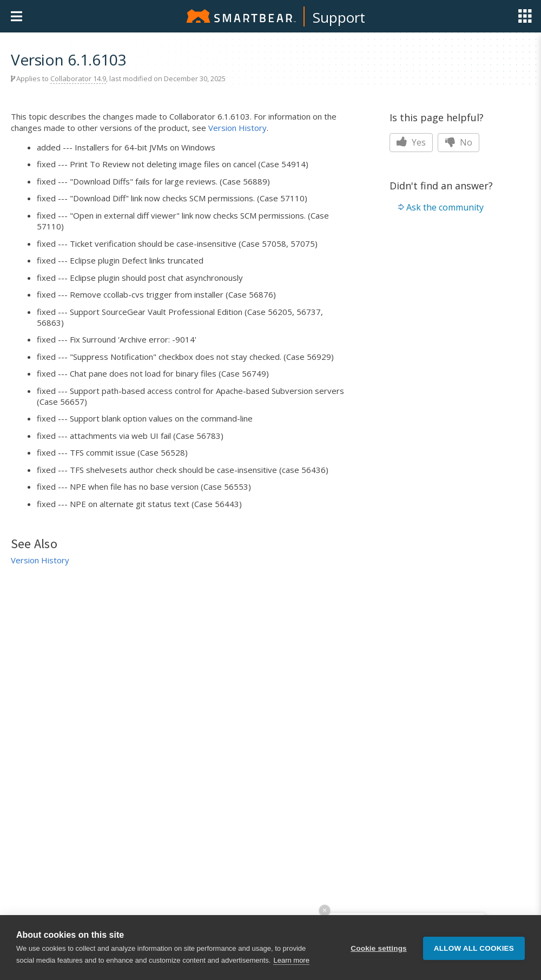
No (458, 142)
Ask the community (445, 207)
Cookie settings (379, 948)
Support (339, 17)
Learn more (291, 960)
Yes (411, 142)
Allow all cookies (474, 948)
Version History (237, 128)
